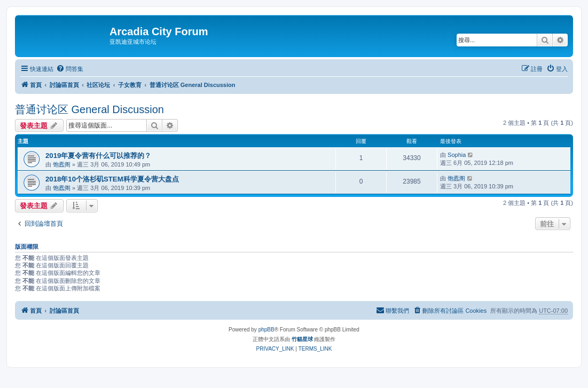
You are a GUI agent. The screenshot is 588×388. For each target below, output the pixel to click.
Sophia (457, 155)
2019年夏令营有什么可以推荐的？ (98, 156)
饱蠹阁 (62, 164)
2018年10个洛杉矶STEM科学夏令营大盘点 (112, 179)
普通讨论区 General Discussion (89, 109)
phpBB (266, 330)
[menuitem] (70, 69)
